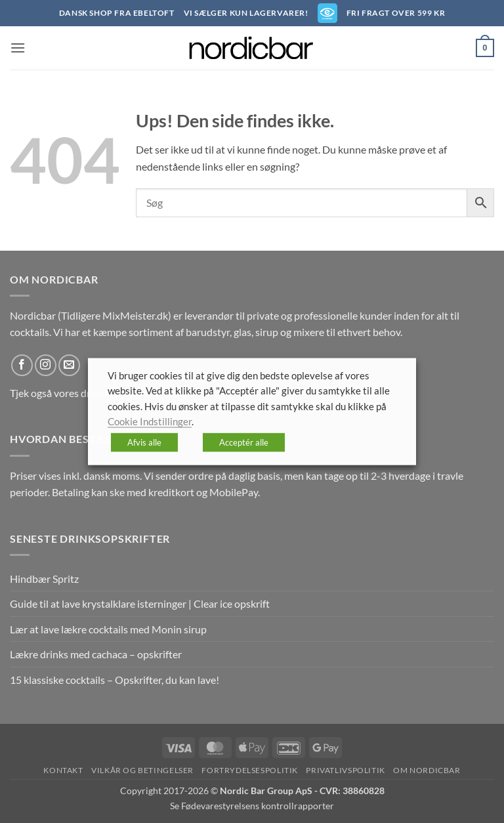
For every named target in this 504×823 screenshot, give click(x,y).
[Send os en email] (69, 365)
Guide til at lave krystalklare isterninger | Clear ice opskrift (140, 603)
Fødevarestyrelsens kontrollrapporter (258, 806)
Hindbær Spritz (44, 579)
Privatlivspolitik (345, 770)
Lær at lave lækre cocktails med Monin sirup (108, 629)
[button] (18, 48)
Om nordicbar (427, 770)
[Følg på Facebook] (22, 365)
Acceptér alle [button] (244, 442)
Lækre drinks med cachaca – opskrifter (96, 654)
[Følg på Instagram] (46, 365)
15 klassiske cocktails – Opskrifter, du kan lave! (115, 680)
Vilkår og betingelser (142, 770)
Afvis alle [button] (144, 442)
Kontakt (63, 770)
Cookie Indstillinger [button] (150, 422)
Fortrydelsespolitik (250, 770)
